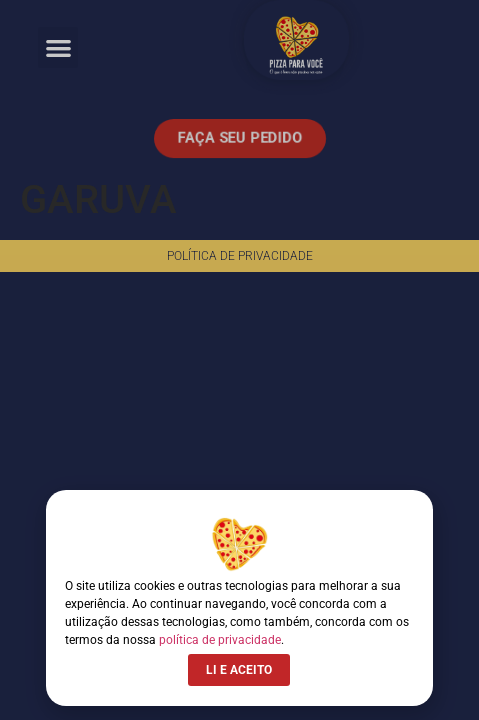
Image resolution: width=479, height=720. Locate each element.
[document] (239, 360)
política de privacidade (220, 640)
